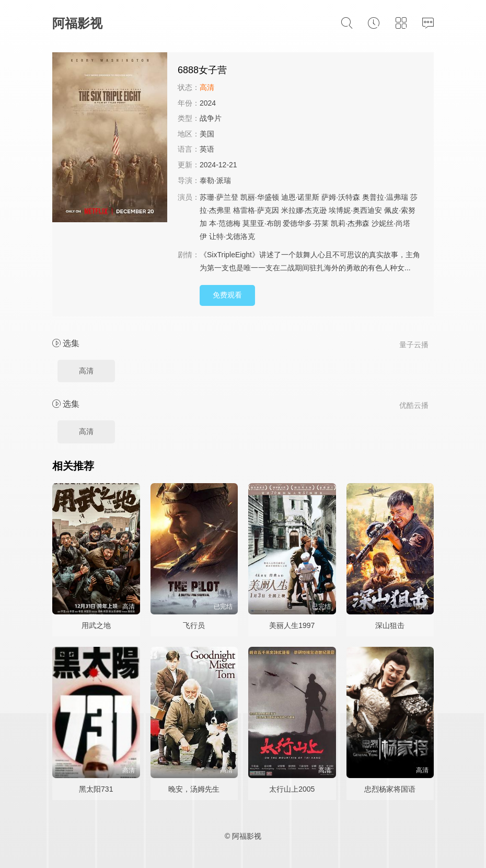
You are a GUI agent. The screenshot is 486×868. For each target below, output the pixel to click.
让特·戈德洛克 (232, 236)
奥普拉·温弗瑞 (385, 197)
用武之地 (96, 625)
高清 (86, 371)
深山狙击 (390, 625)
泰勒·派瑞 (215, 180)
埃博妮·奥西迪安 (355, 210)
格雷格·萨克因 (256, 210)
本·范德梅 (225, 223)
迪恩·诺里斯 (300, 197)
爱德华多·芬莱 (306, 223)
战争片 (211, 118)
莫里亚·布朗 (262, 223)
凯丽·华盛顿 (260, 197)
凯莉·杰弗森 (350, 223)
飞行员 (194, 625)
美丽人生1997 (292, 625)
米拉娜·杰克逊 (304, 210)
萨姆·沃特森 (341, 197)
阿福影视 (77, 23)
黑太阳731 (96, 789)
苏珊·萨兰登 (219, 197)
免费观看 (227, 295)
